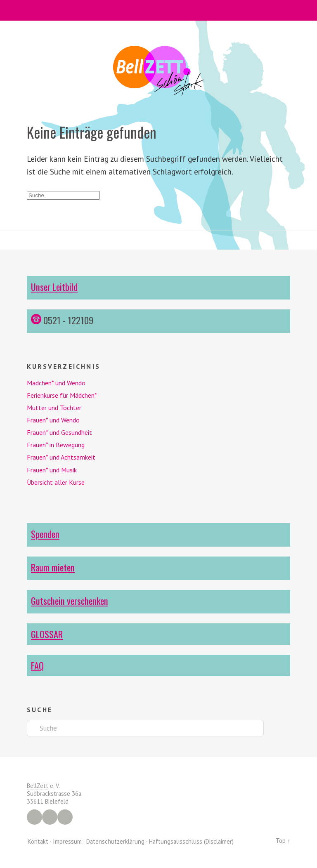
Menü (159, 10)
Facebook (34, 817)
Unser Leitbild (54, 287)
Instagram (50, 817)
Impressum (67, 841)
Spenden (45, 534)
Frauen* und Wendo (53, 420)
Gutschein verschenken (70, 600)
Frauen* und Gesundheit (59, 432)
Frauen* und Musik (52, 470)
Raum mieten (53, 567)
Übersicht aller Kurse (56, 482)
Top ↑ (283, 841)
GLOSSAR (47, 634)
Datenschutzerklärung (115, 841)
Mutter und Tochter (54, 408)
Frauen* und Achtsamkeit (61, 457)
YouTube (65, 817)
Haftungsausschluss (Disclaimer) (191, 841)
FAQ (37, 665)
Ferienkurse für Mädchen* (62, 395)
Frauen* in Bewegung (56, 445)
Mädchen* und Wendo (56, 383)
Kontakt (38, 841)
